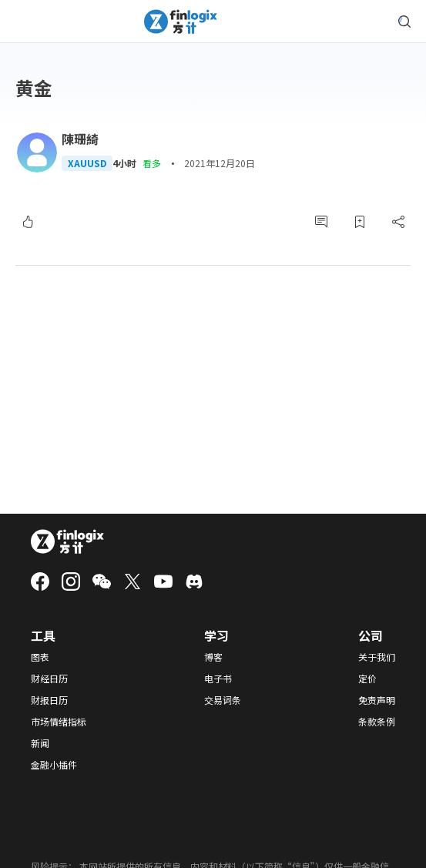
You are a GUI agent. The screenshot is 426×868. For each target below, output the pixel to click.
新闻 (40, 743)
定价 (367, 679)
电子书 (218, 679)
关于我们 (377, 657)
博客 (213, 657)
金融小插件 (54, 765)
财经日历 (49, 679)
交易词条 (223, 700)
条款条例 (377, 722)
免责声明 (377, 700)
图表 (40, 657)
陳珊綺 (80, 139)
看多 (152, 163)
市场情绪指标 (59, 722)
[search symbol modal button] (404, 22)
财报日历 (49, 700)
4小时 (124, 163)
